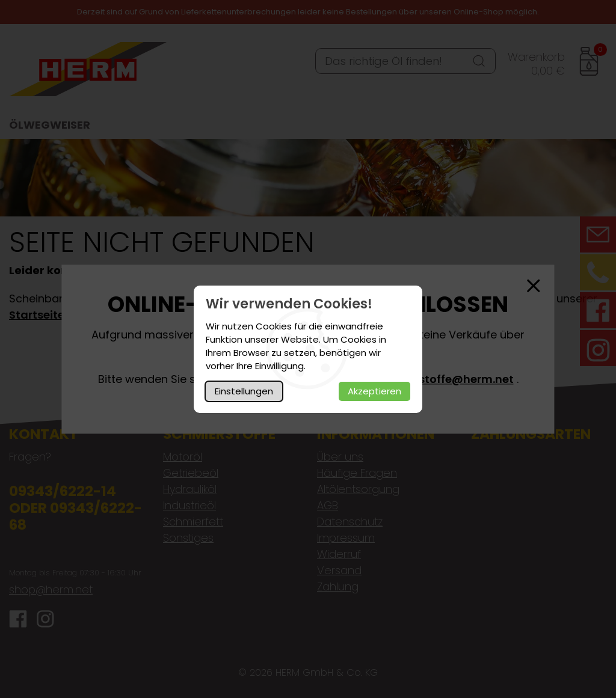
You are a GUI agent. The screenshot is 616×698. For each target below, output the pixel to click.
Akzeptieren (374, 391)
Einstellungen (244, 391)
